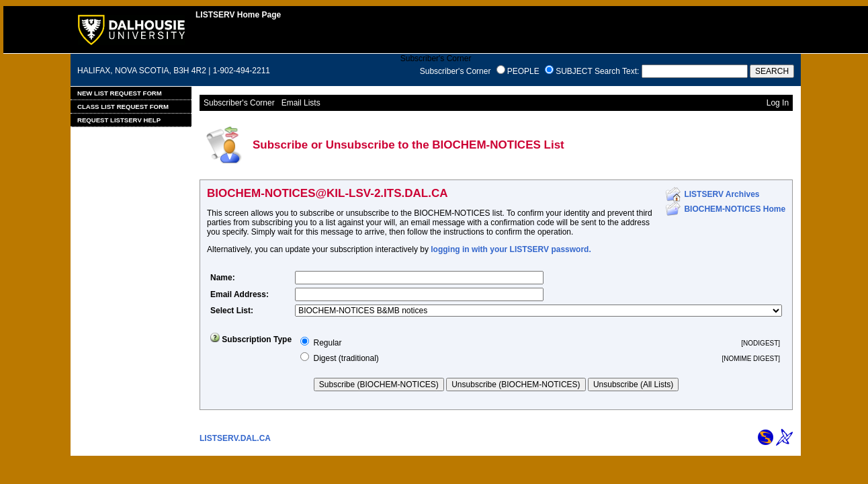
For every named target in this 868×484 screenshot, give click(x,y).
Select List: (232, 311)
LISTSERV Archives (722, 194)
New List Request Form (120, 93)
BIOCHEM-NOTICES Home (735, 209)
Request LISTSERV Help (119, 120)
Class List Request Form (123, 107)
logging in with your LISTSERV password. (511, 249)
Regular (327, 343)
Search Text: (617, 71)
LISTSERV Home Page (238, 15)
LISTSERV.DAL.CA (235, 438)
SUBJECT (574, 71)
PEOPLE (523, 71)
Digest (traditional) (346, 358)
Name (221, 278)
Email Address (238, 294)
